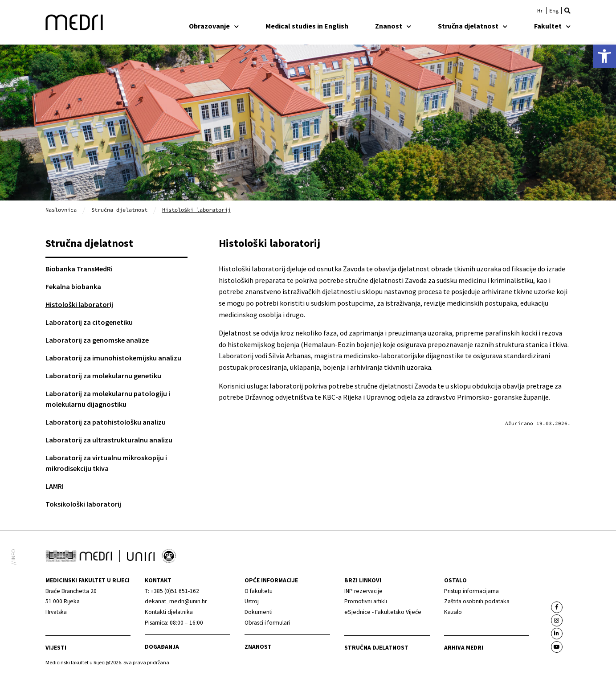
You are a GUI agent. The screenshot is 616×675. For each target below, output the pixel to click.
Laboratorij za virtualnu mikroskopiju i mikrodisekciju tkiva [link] (106, 463)
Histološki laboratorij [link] (79, 304)
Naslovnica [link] (61, 210)
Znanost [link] (393, 26)
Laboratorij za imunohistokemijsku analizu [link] (113, 358)
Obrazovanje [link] (214, 26)
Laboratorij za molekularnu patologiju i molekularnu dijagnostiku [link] (108, 399)
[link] (604, 56)
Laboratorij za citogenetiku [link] (89, 322)
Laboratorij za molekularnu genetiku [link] (103, 376)
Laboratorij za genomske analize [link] (97, 340)
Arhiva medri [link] (464, 648)
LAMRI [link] (55, 486)
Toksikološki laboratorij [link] (83, 504)
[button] (567, 11)
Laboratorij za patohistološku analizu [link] (106, 422)
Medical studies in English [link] (307, 26)
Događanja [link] (162, 647)
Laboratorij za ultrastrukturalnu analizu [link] (109, 440)
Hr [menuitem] (540, 11)
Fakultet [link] (552, 26)
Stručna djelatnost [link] (473, 26)
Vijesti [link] (56, 648)
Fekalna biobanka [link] (73, 286)
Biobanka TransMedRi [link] (79, 269)
